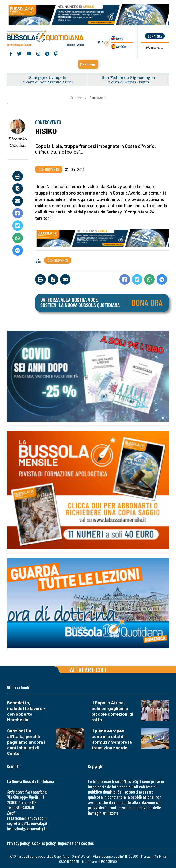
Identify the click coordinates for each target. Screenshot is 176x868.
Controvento (98, 98)
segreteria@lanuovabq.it (27, 823)
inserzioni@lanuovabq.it (27, 829)
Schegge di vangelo (48, 77)
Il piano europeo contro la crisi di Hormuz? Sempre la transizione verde (112, 739)
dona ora (155, 36)
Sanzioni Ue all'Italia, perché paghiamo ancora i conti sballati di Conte (26, 742)
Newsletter (155, 48)
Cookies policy (44, 843)
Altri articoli (88, 670)
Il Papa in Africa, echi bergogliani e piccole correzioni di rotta (112, 711)
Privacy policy (18, 843)
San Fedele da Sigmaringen (128, 77)
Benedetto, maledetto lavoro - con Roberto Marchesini (26, 711)
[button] (88, 64)
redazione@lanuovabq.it (27, 818)
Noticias (121, 46)
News (120, 38)
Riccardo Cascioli (18, 142)
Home (76, 98)
